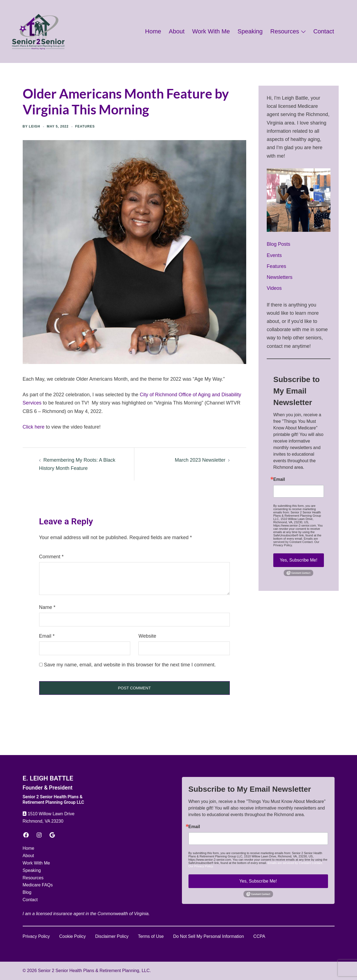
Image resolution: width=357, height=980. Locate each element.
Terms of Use (151, 936)
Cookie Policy (73, 936)
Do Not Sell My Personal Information (209, 936)
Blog (27, 892)
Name (47, 607)
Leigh (34, 126)
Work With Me (211, 31)
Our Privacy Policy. (201, 866)
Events (274, 255)
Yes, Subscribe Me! (299, 560)
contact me (279, 346)
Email (47, 636)
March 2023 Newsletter (200, 460)
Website (147, 636)
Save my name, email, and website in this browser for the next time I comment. (130, 665)
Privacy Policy (36, 936)
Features (85, 126)
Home (153, 31)
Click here (34, 427)
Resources (285, 31)
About (177, 31)
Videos (274, 288)
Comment (51, 557)
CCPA (259, 936)
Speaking (250, 31)
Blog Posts (278, 244)
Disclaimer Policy (112, 936)
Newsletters (280, 277)
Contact (324, 31)
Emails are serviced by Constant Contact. (296, 540)
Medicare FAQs (38, 885)
